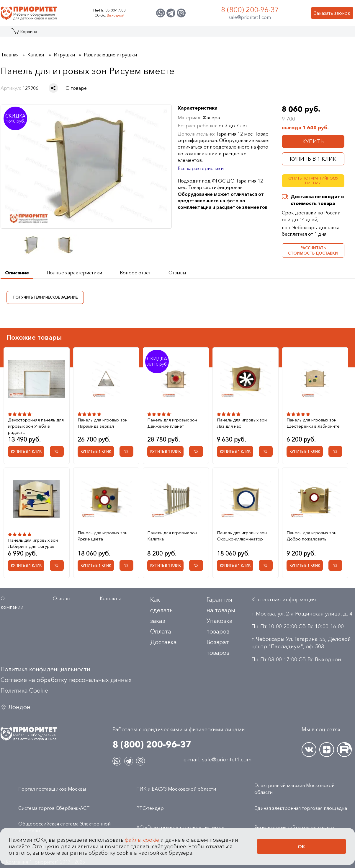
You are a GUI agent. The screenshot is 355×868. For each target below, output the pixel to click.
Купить (313, 141)
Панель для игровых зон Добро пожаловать (311, 536)
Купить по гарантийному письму (313, 181)
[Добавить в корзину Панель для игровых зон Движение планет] (196, 451)
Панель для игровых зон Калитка (172, 536)
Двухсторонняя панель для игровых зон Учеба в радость (36, 426)
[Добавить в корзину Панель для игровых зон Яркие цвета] (126, 565)
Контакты (299, 34)
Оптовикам (267, 34)
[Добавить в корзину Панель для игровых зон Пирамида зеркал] (126, 451)
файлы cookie (142, 845)
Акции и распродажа (55, 34)
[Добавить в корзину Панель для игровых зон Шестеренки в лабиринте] (335, 451)
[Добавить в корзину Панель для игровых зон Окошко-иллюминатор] (266, 565)
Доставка (163, 642)
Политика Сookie (24, 691)
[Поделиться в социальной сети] (53, 88)
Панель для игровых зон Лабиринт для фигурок (33, 543)
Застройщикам (228, 34)
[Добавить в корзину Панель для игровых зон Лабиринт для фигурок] (57, 565)
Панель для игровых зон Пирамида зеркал (103, 423)
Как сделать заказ (161, 610)
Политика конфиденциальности (45, 669)
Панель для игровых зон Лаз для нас (242, 423)
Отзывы (62, 598)
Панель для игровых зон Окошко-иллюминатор (242, 536)
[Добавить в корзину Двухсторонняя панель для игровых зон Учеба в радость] (57, 451)
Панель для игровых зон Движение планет (172, 423)
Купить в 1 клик (313, 159)
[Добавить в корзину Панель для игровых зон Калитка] (196, 565)
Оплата (161, 631)
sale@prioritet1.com (250, 17)
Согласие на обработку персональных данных (66, 680)
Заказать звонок (332, 13)
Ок (301, 851)
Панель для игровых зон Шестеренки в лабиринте (313, 423)
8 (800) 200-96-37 (250, 10)
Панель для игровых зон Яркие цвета (103, 536)
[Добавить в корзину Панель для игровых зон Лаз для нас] (266, 451)
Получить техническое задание (45, 297)
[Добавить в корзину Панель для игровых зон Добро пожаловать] (335, 565)
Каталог (23, 34)
